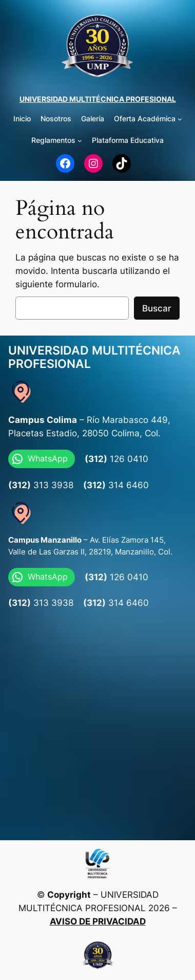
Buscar (157, 308)
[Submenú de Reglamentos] (80, 141)
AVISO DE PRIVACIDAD (98, 921)
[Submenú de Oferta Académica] (180, 119)
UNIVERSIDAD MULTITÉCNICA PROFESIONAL (98, 99)
